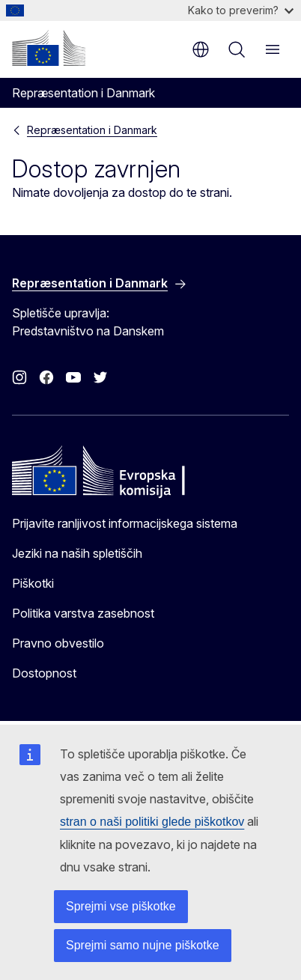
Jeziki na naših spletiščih (77, 553)
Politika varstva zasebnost (83, 613)
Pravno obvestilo (58, 643)
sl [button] (201, 49)
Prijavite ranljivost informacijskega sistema (125, 523)
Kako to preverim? (241, 10)
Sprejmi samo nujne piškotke (143, 945)
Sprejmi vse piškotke (121, 906)
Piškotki (33, 583)
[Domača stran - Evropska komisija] (49, 48)
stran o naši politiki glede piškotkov (152, 822)
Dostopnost (44, 673)
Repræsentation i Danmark (92, 130)
